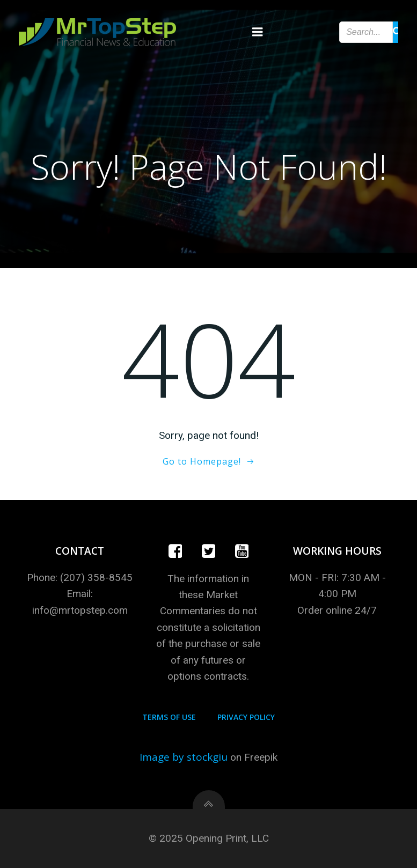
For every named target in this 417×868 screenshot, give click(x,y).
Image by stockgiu (184, 757)
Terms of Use (169, 717)
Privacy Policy (246, 717)
